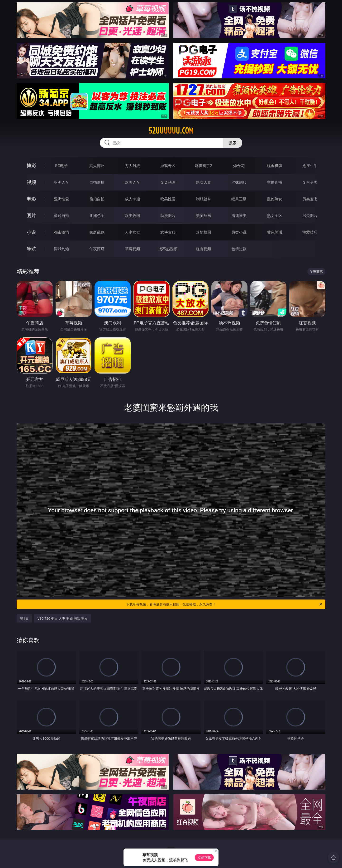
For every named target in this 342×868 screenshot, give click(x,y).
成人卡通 (133, 199)
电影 (31, 199)
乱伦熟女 (275, 199)
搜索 (233, 143)
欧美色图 (133, 216)
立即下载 (204, 857)
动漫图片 (168, 216)
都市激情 (62, 232)
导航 (31, 249)
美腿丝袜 (204, 216)
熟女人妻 (204, 182)
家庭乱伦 (97, 232)
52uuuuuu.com (171, 131)
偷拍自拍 (97, 199)
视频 (31, 182)
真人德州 (97, 166)
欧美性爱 (168, 199)
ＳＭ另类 (310, 182)
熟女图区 (275, 216)
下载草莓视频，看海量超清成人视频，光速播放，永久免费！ (225, 604)
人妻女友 (133, 232)
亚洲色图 (97, 216)
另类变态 (310, 199)
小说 (31, 232)
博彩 (31, 165)
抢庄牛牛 (310, 166)
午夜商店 (97, 249)
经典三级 (239, 199)
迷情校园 (204, 232)
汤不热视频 (168, 249)
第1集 (24, 618)
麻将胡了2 (203, 166)
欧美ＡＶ (133, 182)
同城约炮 (62, 249)
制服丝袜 (204, 199)
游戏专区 (168, 166)
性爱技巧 (310, 232)
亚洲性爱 (62, 199)
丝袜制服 (239, 182)
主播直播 (275, 182)
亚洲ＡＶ (62, 182)
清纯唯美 (239, 216)
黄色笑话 (275, 232)
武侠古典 (168, 232)
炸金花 (239, 166)
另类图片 (310, 216)
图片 (31, 215)
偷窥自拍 (62, 216)
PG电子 (61, 166)
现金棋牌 (275, 166)
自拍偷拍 (97, 182)
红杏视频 (204, 249)
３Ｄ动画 (168, 182)
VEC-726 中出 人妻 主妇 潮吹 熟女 (63, 618)
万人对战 (133, 166)
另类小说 (239, 232)
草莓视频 (133, 249)
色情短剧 (239, 249)
